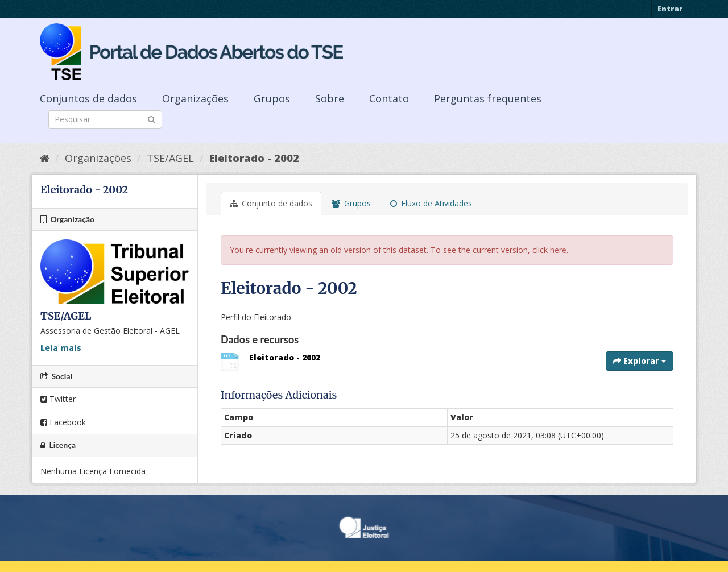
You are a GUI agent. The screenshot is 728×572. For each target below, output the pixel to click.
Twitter (58, 399)
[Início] (45, 158)
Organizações (195, 98)
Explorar (640, 361)
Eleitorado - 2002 (254, 158)
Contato (389, 98)
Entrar (670, 9)
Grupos (272, 98)
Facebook (63, 422)
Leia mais (61, 348)
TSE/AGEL (170, 158)
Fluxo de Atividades (431, 203)
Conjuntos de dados (88, 98)
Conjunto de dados (271, 203)
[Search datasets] (105, 119)
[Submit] (152, 119)
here (558, 250)
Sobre (330, 98)
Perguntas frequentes (488, 98)
